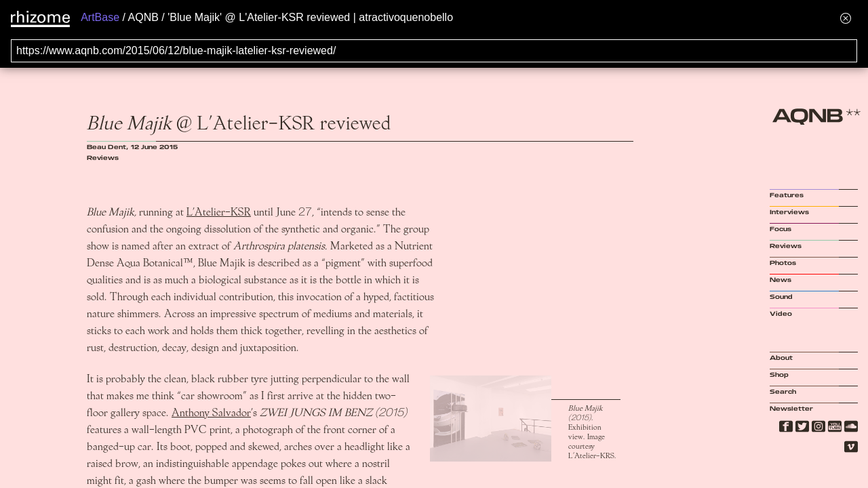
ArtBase (100, 17)
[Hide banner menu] (846, 18)
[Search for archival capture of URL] (434, 51)
